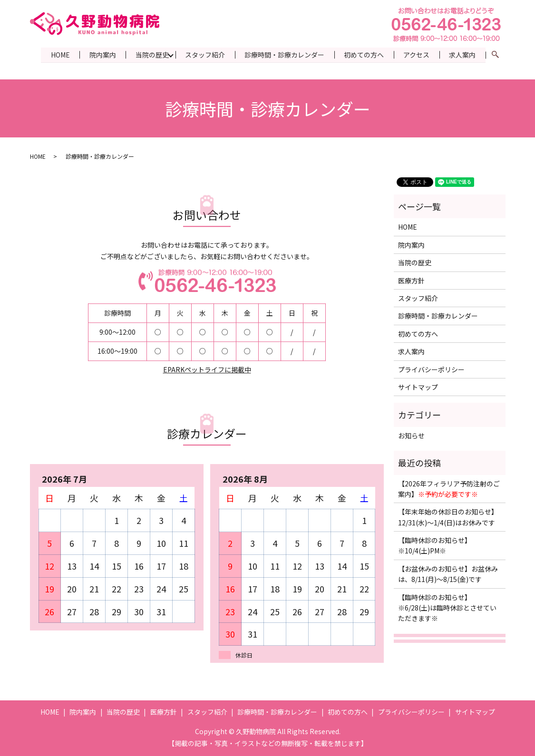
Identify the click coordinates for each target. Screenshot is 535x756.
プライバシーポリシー (431, 369)
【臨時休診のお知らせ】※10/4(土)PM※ (435, 545)
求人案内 (462, 54)
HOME (57, 54)
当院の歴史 (150, 54)
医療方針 (411, 280)
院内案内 (100, 54)
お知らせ (411, 435)
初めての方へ (363, 54)
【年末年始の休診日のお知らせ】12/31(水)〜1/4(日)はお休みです (448, 517)
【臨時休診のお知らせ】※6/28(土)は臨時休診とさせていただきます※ (447, 607)
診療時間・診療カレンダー (283, 54)
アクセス (416, 54)
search (501, 55)
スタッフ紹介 (203, 54)
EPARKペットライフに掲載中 (207, 369)
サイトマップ (418, 387)
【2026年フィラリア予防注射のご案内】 (449, 488)
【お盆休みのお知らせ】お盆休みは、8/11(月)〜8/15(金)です (448, 573)
